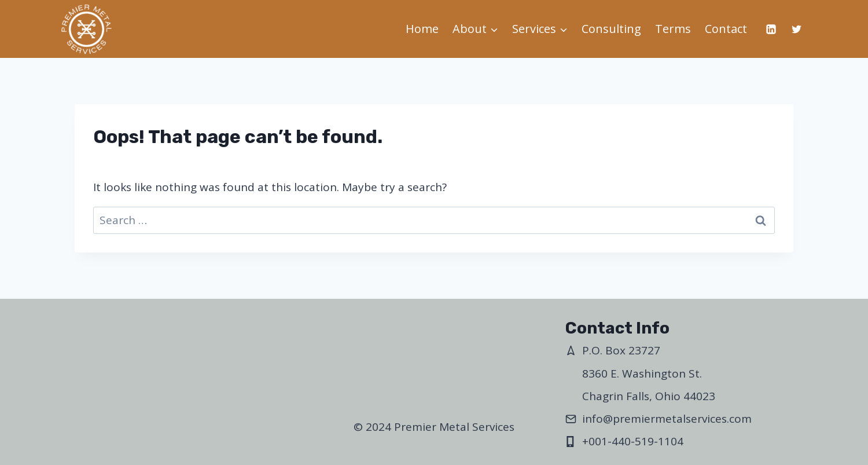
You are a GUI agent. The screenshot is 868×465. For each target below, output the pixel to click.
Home (422, 29)
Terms (673, 29)
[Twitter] (796, 29)
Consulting (611, 29)
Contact (726, 29)
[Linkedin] (771, 29)
